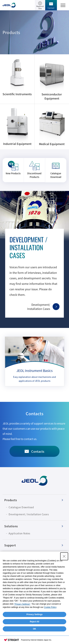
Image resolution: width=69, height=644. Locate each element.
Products (11, 500)
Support (10, 545)
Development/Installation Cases (39, 307)
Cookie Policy (50, 607)
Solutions (11, 526)
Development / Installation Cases (29, 514)
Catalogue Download (21, 507)
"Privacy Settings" (22, 604)
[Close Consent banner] (64, 556)
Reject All (34, 622)
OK (34, 629)
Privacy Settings (34, 614)
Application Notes (19, 533)
